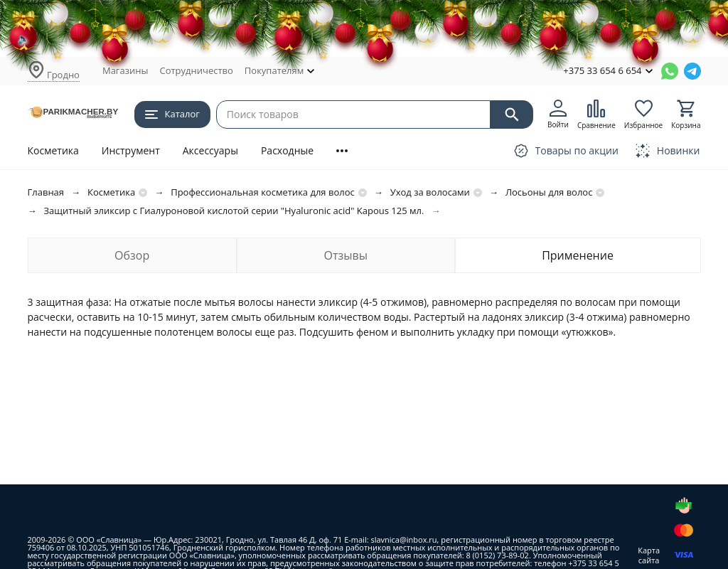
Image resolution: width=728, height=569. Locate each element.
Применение (578, 255)
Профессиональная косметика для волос (263, 192)
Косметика (53, 150)
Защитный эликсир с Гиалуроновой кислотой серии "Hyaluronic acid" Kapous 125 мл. (234, 211)
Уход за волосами (430, 192)
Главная (46, 192)
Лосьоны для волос (549, 192)
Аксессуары (210, 150)
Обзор (132, 255)
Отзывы (345, 255)
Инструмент (131, 150)
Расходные (287, 150)
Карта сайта (649, 555)
